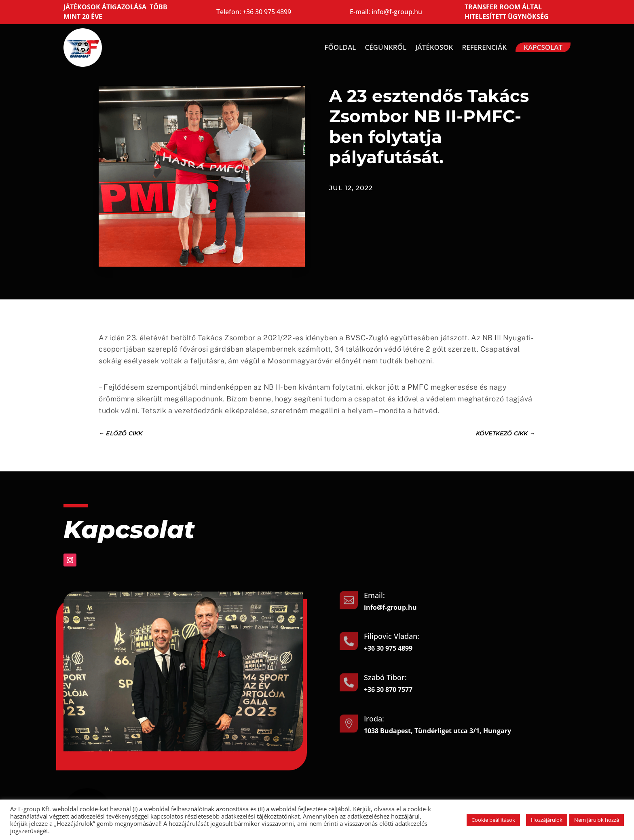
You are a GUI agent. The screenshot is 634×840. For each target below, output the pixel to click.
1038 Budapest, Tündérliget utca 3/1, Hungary (437, 731)
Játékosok (434, 47)
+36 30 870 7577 (388, 689)
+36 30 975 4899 (267, 12)
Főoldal (340, 47)
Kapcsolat (543, 47)
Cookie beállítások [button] (493, 820)
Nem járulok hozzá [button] (597, 820)
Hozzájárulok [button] (547, 820)
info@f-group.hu (397, 12)
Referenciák (484, 47)
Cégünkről (386, 47)
